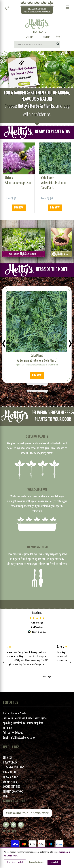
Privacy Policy (11, 777)
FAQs (6, 797)
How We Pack (10, 763)
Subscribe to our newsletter (27, 813)
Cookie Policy (10, 782)
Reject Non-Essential (15, 862)
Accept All (54, 862)
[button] (4, 662)
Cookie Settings (12, 787)
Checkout (46, 37)
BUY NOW (19, 208)
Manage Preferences (37, 862)
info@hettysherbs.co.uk (22, 738)
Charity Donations (13, 792)
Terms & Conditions (14, 767)
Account (29, 37)
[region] (37, 662)
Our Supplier (10, 772)
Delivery (8, 758)
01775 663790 (15, 733)
